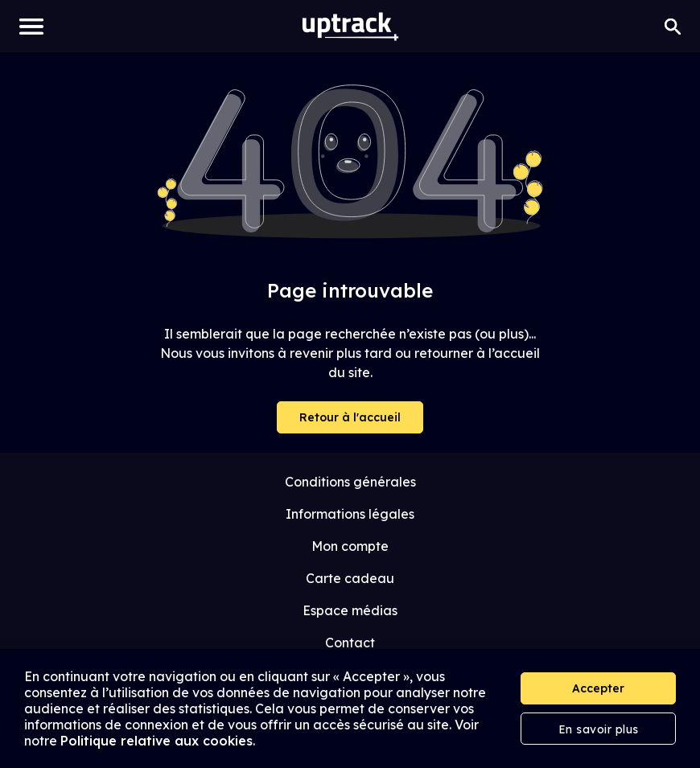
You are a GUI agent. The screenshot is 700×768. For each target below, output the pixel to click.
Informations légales (350, 514)
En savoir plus (599, 729)
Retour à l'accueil (350, 417)
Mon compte (350, 546)
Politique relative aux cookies (156, 741)
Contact (350, 643)
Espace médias (350, 610)
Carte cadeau (350, 578)
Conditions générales (350, 482)
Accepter (598, 688)
